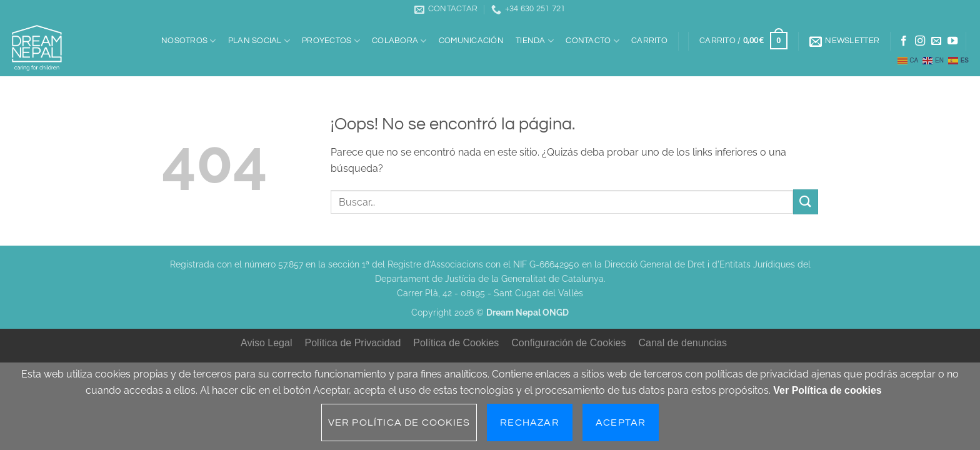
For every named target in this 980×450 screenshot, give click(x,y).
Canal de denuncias (683, 343)
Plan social (259, 41)
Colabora (399, 41)
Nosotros (189, 41)
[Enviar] (806, 202)
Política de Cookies (456, 343)
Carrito (649, 41)
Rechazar (530, 422)
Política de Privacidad (352, 343)
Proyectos (331, 41)
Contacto (592, 41)
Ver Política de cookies (827, 390)
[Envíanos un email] (936, 41)
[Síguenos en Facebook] (904, 41)
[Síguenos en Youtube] (952, 41)
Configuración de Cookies (568, 343)
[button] (743, 41)
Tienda (535, 41)
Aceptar (621, 422)
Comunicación (471, 41)
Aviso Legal (266, 343)
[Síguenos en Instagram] (920, 41)
